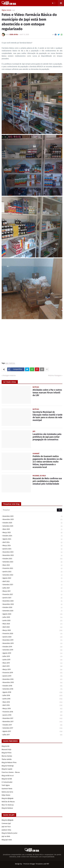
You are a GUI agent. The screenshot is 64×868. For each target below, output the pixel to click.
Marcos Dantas (7, 756)
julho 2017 (33, 735)
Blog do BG (5, 746)
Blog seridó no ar (8, 776)
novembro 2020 (33, 604)
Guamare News (7, 789)
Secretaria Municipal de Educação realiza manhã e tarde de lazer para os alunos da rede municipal (47, 416)
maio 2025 (33, 529)
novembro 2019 (33, 644)
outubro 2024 (33, 536)
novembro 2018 (33, 683)
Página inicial (6, 10)
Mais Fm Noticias (8, 805)
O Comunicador (7, 782)
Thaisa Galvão (7, 759)
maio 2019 (33, 663)
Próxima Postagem (55, 376)
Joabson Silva (6, 830)
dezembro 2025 (33, 516)
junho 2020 (33, 621)
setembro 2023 (33, 562)
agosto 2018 (33, 692)
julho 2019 (33, 657)
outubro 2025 (33, 523)
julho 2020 (33, 617)
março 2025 (33, 533)
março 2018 (33, 709)
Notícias (12, 363)
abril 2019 (33, 666)
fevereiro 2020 (33, 634)
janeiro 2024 (33, 549)
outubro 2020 (33, 608)
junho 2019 (33, 660)
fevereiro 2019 (33, 673)
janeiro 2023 (33, 572)
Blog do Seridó (7, 779)
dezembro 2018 (33, 679)
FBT (48, 864)
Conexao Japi (6, 823)
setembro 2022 (33, 575)
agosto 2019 (33, 653)
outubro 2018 (33, 686)
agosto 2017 (33, 732)
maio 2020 (33, 624)
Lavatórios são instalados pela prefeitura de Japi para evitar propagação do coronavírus (47, 437)
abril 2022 (33, 582)
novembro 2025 (33, 520)
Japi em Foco (6, 827)
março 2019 (33, 670)
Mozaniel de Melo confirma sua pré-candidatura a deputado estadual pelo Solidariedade (47, 481)
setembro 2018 (33, 689)
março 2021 (33, 591)
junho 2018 (33, 699)
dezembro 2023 (33, 552)
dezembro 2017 (33, 719)
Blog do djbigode (8, 798)
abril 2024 (33, 543)
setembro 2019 (33, 650)
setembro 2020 (33, 611)
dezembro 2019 (33, 640)
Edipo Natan (6, 795)
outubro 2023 (33, 559)
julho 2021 (33, 588)
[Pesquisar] (32, 510)
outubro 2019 (33, 647)
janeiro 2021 (33, 598)
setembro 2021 (33, 585)
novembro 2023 (33, 556)
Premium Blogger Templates (33, 864)
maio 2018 (33, 702)
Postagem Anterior (9, 376)
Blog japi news (7, 840)
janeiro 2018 (33, 715)
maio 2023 (33, 565)
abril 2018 (33, 705)
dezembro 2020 (33, 601)
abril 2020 (33, 627)
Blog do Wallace (7, 808)
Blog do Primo (7, 753)
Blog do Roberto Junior (9, 833)
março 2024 (33, 546)
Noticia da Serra (7, 792)
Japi (14, 10)
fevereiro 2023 (33, 569)
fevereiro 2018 (33, 712)
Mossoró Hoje (6, 750)
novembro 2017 (33, 722)
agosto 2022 (33, 578)
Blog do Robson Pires (9, 763)
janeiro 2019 (33, 676)
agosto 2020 (33, 614)
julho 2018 (33, 696)
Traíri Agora (6, 785)
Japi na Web (6, 836)
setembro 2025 (33, 526)
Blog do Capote (7, 769)
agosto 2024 (33, 539)
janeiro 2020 (33, 637)
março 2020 (33, 631)
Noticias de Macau (8, 802)
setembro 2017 (33, 728)
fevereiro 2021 (33, 595)
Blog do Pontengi (8, 766)
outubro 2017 (33, 725)
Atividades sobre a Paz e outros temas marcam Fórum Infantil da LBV (47, 393)
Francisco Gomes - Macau (11, 772)
